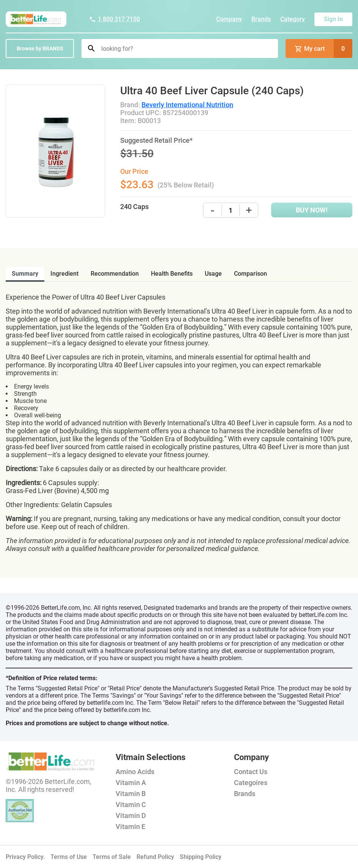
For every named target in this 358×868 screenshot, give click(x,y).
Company (229, 19)
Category (293, 19)
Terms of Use (69, 857)
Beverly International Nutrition (187, 105)
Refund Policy (155, 857)
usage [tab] (213, 274)
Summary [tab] (25, 274)
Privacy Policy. (25, 857)
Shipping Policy (201, 857)
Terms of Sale (112, 857)
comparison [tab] (250, 274)
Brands (261, 19)
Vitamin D (131, 816)
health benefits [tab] (172, 274)
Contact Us (251, 772)
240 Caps (134, 207)
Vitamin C (131, 805)
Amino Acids (135, 772)
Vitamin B (131, 794)
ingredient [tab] (64, 274)
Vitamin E (130, 827)
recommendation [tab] (115, 274)
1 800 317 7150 (115, 19)
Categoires (251, 783)
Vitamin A (131, 783)
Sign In (333, 19)
